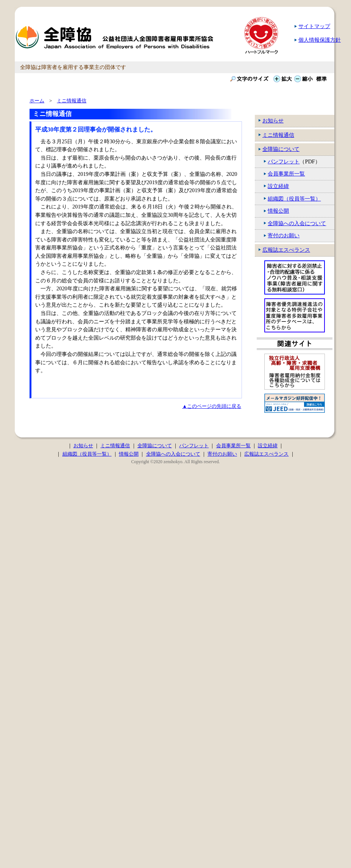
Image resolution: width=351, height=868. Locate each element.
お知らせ (273, 121)
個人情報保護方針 (320, 40)
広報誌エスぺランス (286, 250)
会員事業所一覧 (286, 174)
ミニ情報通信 (278, 135)
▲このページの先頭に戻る (212, 406)
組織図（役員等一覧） (294, 199)
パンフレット (284, 161)
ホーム (37, 101)
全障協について (281, 149)
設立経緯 (278, 186)
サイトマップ (314, 26)
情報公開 (278, 211)
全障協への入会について (297, 223)
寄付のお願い (284, 235)
